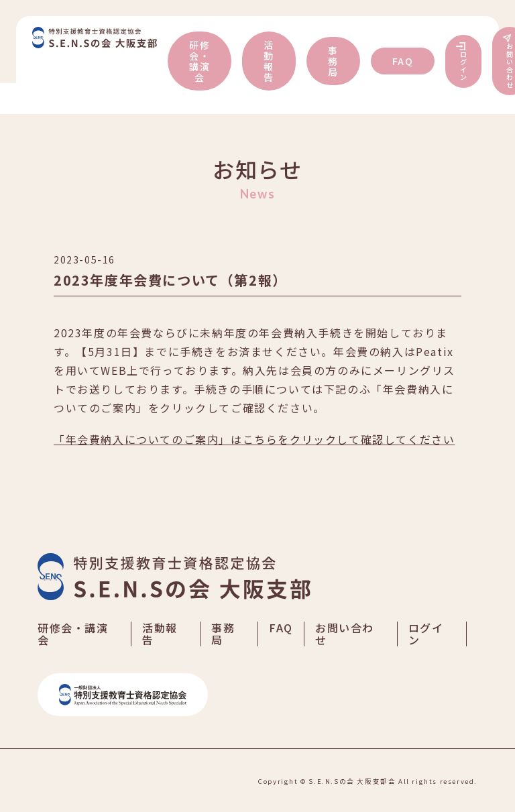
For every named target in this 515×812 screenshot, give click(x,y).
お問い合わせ (345, 634)
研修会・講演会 (199, 61)
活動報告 (269, 61)
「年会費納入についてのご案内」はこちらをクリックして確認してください (254, 439)
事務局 (333, 61)
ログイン (464, 66)
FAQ (403, 61)
